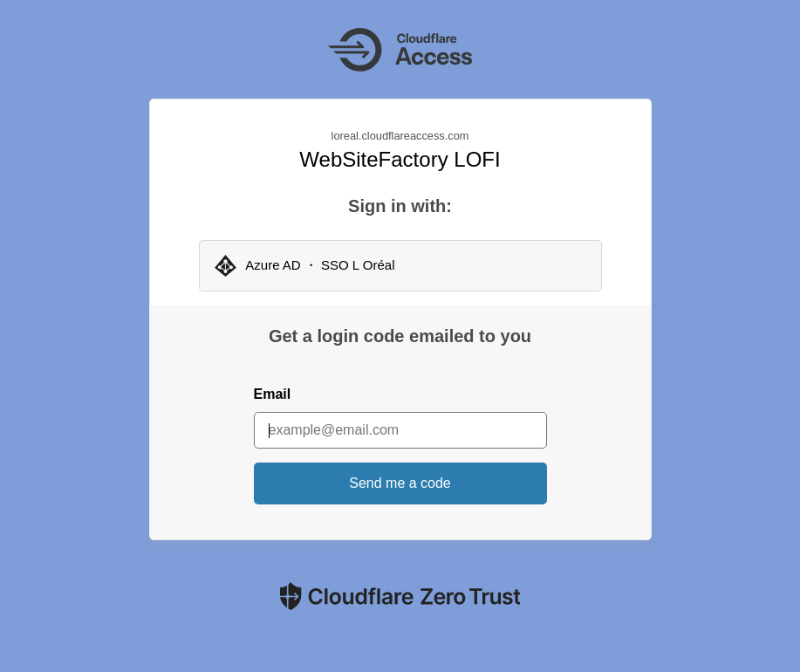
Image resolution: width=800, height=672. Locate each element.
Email (273, 394)
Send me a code (400, 483)
